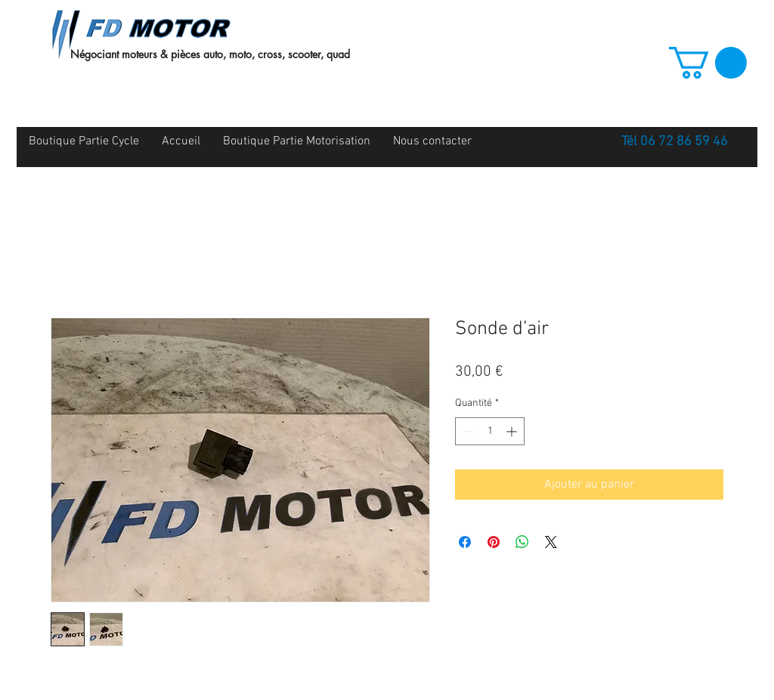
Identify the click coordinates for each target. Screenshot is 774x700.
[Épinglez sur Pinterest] (494, 542)
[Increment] (513, 431)
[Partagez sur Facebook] (465, 542)
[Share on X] (551, 542)
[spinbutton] (490, 431)
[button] (708, 63)
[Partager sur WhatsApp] (522, 542)
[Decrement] (467, 431)
